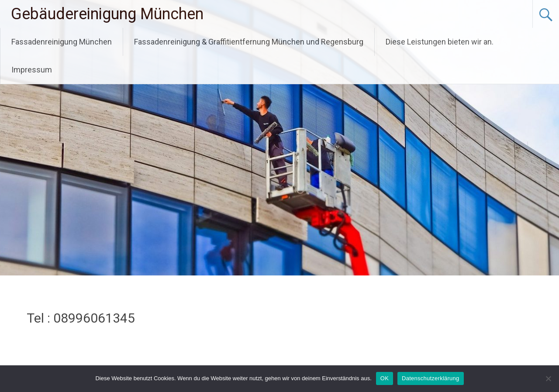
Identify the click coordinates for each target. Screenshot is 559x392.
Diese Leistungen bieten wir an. (440, 42)
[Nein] (548, 378)
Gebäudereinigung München (107, 14)
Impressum (32, 70)
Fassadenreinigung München (62, 42)
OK (385, 378)
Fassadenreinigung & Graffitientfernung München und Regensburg (249, 42)
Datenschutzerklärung (430, 378)
